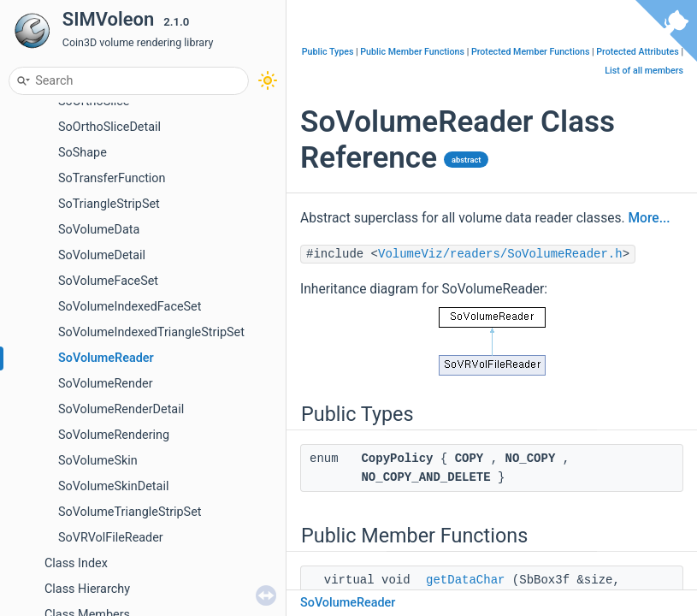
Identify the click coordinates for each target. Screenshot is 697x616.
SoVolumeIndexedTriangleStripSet (151, 332)
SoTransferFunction (112, 178)
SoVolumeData (99, 230)
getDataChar (465, 580)
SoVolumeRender (106, 384)
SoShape (83, 153)
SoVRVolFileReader (111, 538)
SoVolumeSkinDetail (113, 486)
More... (649, 218)
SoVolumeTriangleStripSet (130, 512)
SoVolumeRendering (114, 435)
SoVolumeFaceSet (108, 281)
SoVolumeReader (106, 358)
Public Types (328, 52)
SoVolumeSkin (98, 461)
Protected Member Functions (531, 52)
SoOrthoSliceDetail (109, 127)
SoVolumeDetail (102, 255)
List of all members (644, 71)
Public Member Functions (412, 52)
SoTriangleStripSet (109, 204)
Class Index (76, 563)
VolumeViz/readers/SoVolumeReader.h (500, 254)
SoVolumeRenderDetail (121, 409)
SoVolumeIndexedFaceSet (130, 307)
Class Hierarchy (87, 589)
